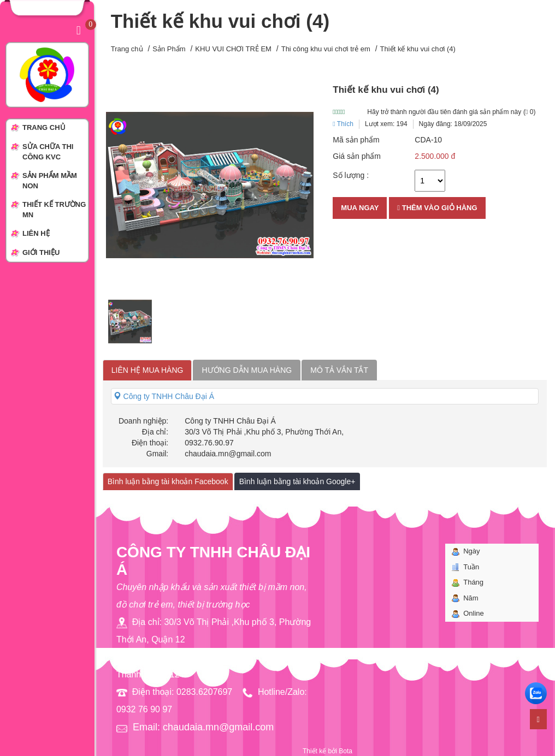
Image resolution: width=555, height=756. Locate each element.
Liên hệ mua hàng (147, 370)
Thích (343, 124)
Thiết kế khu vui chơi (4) (418, 49)
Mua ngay (360, 208)
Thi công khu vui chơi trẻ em (326, 49)
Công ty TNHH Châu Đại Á (164, 396)
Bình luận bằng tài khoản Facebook (168, 481)
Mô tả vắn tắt (339, 370)
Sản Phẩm (169, 49)
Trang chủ (127, 49)
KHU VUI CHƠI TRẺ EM (233, 49)
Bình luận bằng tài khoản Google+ (297, 481)
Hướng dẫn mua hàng (247, 370)
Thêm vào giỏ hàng (437, 208)
